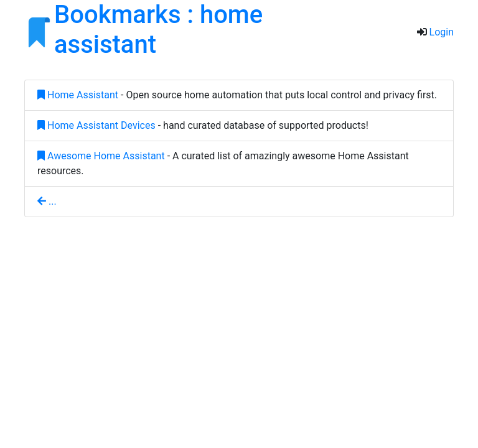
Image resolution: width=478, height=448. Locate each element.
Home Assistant (78, 95)
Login (442, 32)
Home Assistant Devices (96, 125)
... (47, 201)
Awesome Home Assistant (101, 156)
